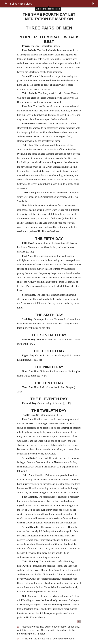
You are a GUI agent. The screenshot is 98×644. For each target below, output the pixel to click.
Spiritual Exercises (21, 4)
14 (65, 388)
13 (61, 59)
